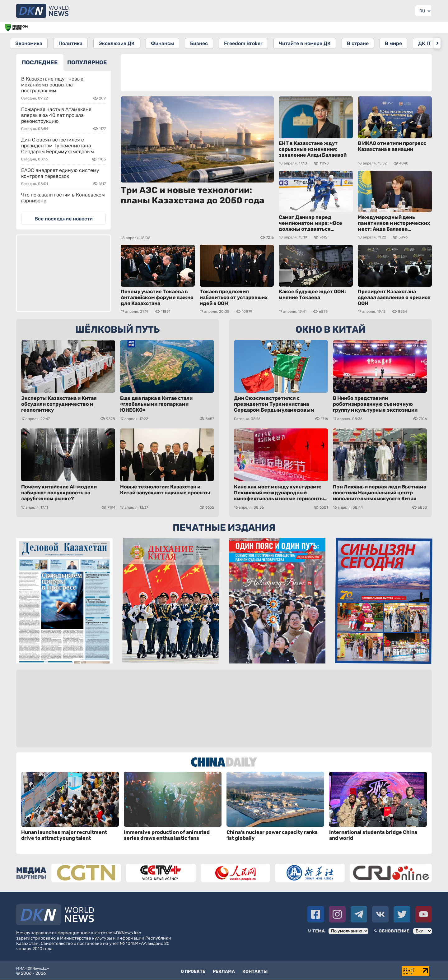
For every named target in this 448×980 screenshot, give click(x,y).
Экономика (29, 43)
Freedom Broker (246, 43)
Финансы (164, 43)
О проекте (193, 971)
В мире (398, 43)
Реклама (224, 971)
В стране (362, 43)
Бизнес (201, 43)
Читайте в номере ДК (308, 43)
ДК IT (430, 43)
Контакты (255, 971)
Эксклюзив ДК (118, 43)
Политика (71, 43)
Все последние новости (64, 218)
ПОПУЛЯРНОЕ (87, 62)
